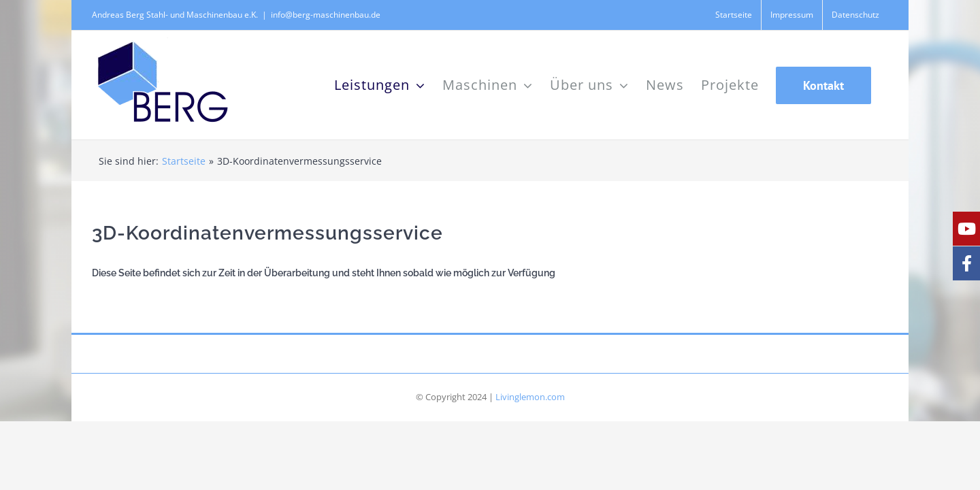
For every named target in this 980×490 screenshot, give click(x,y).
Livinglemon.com (530, 397)
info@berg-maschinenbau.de (326, 15)
